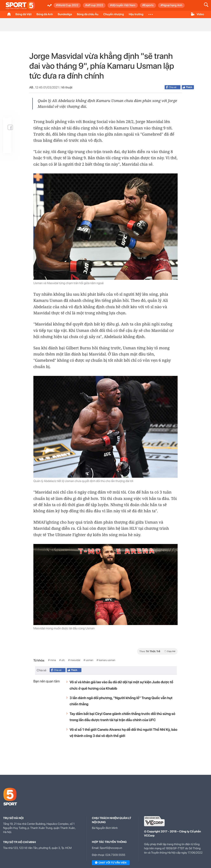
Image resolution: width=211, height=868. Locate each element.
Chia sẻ (171, 87)
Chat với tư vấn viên (111, 863)
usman (90, 660)
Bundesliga (65, 14)
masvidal (75, 660)
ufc (63, 660)
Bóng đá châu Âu (88, 14)
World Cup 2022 (68, 5)
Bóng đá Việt (23, 14)
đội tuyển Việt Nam (124, 5)
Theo (157, 651)
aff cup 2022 (95, 5)
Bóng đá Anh (45, 14)
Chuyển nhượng (114, 14)
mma (53, 660)
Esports (149, 5)
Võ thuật (67, 87)
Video (200, 14)
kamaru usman (107, 660)
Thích (189, 87)
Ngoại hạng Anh (172, 5)
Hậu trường (136, 14)
